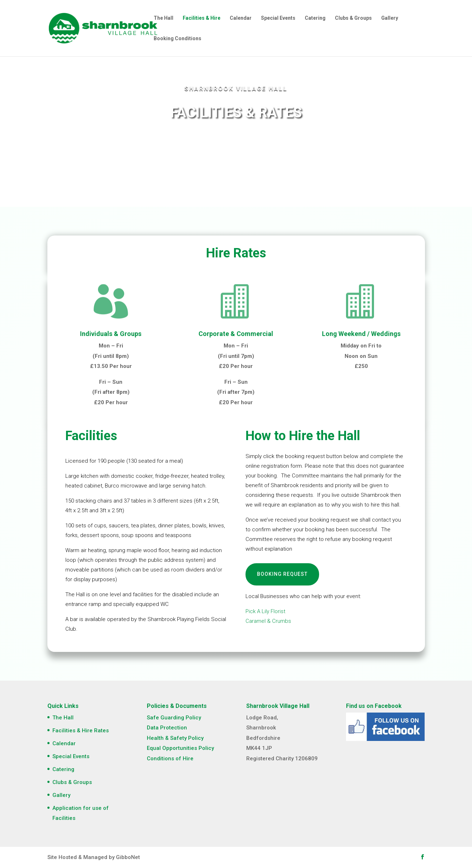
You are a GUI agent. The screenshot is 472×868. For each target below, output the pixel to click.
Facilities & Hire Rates (81, 731)
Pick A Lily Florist (265, 611)
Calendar (241, 18)
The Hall (163, 18)
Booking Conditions (177, 39)
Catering (315, 18)
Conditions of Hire (170, 759)
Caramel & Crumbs (268, 621)
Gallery (390, 18)
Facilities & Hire (202, 18)
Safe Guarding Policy (174, 718)
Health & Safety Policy (175, 738)
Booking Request (282, 574)
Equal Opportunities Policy (180, 748)
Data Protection (167, 728)
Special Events (278, 18)
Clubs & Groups (353, 18)
